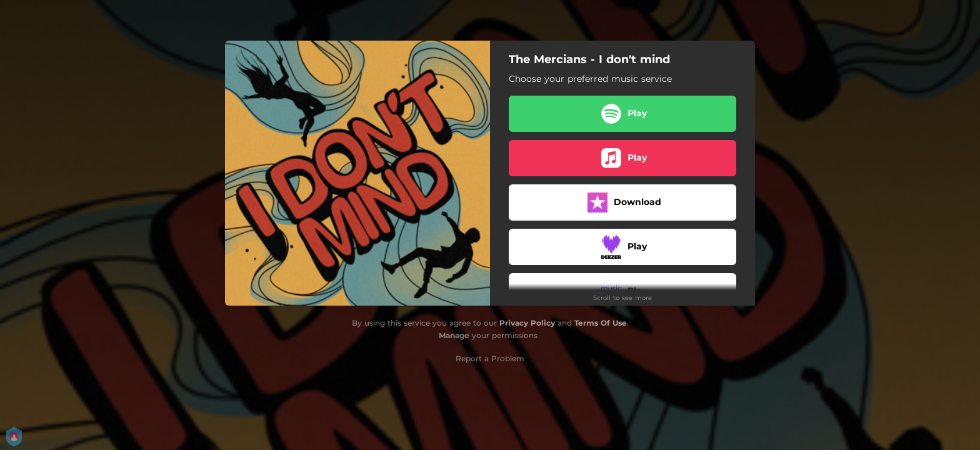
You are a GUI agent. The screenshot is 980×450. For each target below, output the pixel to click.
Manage (454, 335)
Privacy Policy (527, 323)
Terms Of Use (601, 323)
